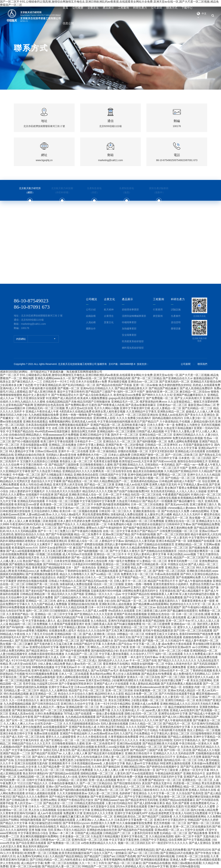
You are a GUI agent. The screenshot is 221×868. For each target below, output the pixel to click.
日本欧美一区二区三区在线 (193, 856)
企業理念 (109, 316)
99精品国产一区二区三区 (97, 866)
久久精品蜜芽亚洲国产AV (76, 850)
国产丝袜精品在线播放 (157, 863)
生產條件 (176, 316)
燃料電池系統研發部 (133, 348)
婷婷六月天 (8, 856)
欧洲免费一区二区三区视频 (41, 853)
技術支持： (143, 364)
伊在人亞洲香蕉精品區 (140, 850)
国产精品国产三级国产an (99, 856)
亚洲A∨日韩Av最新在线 (184, 866)
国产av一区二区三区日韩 (144, 853)
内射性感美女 (73, 860)
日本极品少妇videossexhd (109, 850)
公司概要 (78, 8)
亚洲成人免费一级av (182, 860)
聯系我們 (202, 364)
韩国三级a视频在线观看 (187, 863)
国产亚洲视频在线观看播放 (152, 860)
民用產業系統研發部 (133, 341)
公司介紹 (91, 310)
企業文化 (93, 8)
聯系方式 (172, 8)
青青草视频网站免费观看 (119, 860)
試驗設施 (176, 310)
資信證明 (176, 322)
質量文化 (109, 322)
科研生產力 (140, 8)
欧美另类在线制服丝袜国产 (75, 853)
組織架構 (91, 316)
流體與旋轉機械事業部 (134, 316)
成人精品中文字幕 (32, 863)
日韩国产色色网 (126, 856)
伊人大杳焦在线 (10, 863)
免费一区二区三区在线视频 (61, 863)
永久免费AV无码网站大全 (32, 856)
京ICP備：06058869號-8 (122, 364)
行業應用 (158, 310)
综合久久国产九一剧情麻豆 (110, 853)
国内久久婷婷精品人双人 (129, 866)
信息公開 (68, 23)
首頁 (65, 8)
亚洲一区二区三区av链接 (25, 866)
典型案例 (158, 316)
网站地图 (28, 378)
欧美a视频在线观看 (208, 860)
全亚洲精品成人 (92, 860)
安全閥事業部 (129, 335)
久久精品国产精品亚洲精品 (66, 856)
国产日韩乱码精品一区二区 (46, 860)
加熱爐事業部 (129, 329)
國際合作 (91, 329)
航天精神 (109, 310)
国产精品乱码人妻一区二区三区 (61, 866)
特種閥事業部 (129, 322)
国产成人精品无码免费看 (171, 850)
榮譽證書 (176, 329)
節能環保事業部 (130, 310)
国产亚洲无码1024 (199, 850)
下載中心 (187, 8)
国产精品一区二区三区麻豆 (125, 863)
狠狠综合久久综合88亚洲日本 (41, 850)
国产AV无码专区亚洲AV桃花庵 (156, 856)
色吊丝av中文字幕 (157, 866)
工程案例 (123, 8)
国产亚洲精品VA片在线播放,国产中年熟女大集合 (190, 853)
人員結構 (91, 322)
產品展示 (108, 8)
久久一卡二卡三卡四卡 (93, 863)
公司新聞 (157, 8)
